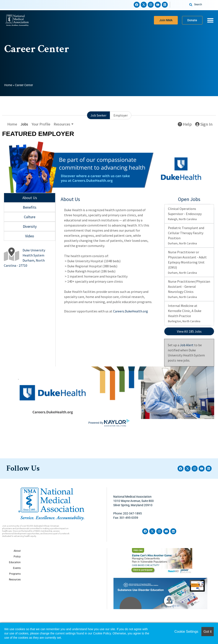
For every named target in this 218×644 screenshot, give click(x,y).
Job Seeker (98, 115)
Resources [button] (62, 124)
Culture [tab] (30, 217)
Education (15, 562)
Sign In (204, 124)
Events (17, 568)
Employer (121, 115)
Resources (15, 580)
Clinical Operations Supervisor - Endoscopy (185, 214)
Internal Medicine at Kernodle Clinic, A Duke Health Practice (185, 313)
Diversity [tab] (30, 226)
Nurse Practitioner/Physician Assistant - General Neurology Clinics (189, 289)
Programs (15, 574)
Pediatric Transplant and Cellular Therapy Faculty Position (186, 235)
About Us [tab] (30, 198)
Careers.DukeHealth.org (131, 311)
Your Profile (41, 124)
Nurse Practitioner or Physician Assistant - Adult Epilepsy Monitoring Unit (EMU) (187, 262)
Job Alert (187, 345)
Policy (17, 557)
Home (8, 85)
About (17, 551)
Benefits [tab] (30, 207)
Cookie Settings (186, 632)
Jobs (24, 124)
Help (185, 124)
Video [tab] (30, 236)
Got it (208, 632)
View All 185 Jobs (189, 331)
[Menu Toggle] (210, 20)
